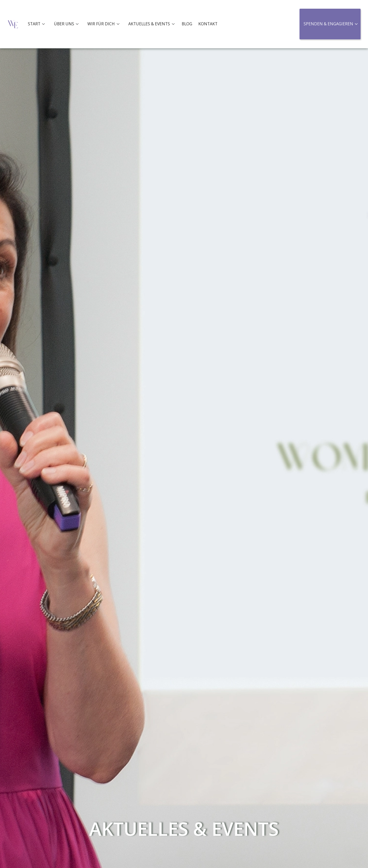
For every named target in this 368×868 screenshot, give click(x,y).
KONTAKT (208, 24)
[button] (38, 24)
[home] (13, 24)
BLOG (187, 24)
